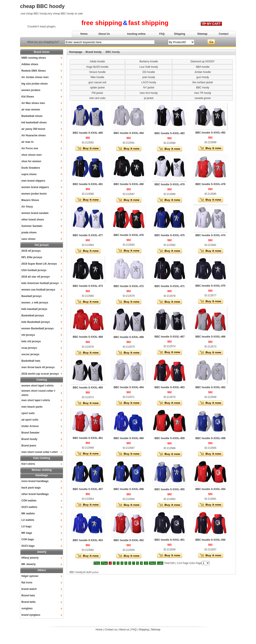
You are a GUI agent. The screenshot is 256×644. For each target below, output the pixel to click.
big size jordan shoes (35, 84)
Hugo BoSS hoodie (97, 67)
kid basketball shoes (34, 123)
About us (124, 630)
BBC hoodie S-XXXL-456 (129, 489)
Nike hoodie (97, 77)
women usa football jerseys (38, 290)
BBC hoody (203, 88)
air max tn (28, 142)
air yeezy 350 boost (33, 129)
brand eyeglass (31, 615)
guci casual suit (97, 82)
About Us (104, 34)
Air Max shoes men (33, 103)
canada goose (203, 98)
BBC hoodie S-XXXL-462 (210, 387)
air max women (31, 110)
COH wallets (29, 501)
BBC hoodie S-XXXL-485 (88, 133)
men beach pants (32, 407)
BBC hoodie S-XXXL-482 (210, 133)
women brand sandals (35, 213)
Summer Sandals (32, 226)
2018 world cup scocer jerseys (40, 374)
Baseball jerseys (32, 296)
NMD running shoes (34, 58)
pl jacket (149, 98)
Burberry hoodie (149, 61)
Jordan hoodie (203, 72)
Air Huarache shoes (34, 135)
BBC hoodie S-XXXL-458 (210, 438)
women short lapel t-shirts (37, 386)
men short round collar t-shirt (40, 452)
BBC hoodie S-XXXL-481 (88, 184)
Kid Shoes (28, 97)
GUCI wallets (29, 507)
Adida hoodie (97, 61)
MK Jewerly (28, 564)
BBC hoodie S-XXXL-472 (129, 286)
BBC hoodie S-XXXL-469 (88, 337)
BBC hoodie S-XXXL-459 (170, 438)
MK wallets (28, 514)
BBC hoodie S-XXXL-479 (170, 184)
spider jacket (97, 88)
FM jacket (97, 93)
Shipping (179, 34)
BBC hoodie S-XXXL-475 (170, 235)
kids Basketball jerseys (36, 322)
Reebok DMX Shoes (34, 71)
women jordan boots (34, 194)
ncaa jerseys (29, 348)
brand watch (29, 589)
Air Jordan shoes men (35, 77)
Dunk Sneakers (31, 168)
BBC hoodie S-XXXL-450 (210, 540)
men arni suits (97, 98)
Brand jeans (29, 446)
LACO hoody (149, 82)
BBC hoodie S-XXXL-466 (210, 337)
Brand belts (28, 602)
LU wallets (28, 520)
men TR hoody (203, 93)
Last (160, 563)
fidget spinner (30, 576)
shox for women (31, 161)
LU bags (26, 526)
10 (146, 563)
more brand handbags (35, 481)
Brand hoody (29, 439)
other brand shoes (33, 220)
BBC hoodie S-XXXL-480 (129, 184)
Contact (224, 34)
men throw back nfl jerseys (38, 367)
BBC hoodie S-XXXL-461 (88, 438)
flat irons (27, 583)
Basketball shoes (32, 116)
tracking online (136, 34)
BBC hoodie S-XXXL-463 (170, 387)
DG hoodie (149, 72)
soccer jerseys (30, 354)
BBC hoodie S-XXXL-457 (88, 489)
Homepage (76, 52)
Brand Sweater (30, 433)
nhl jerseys (28, 335)
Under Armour (30, 426)
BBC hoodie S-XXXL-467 (170, 337)
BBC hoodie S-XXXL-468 (129, 337)
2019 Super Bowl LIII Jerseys (39, 264)
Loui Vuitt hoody (149, 67)
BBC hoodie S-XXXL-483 (170, 133)
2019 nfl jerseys (31, 251)
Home (84, 34)
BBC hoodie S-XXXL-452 (129, 540)
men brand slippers (33, 181)
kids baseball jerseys (34, 309)
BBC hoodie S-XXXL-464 (129, 387)
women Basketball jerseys (37, 328)
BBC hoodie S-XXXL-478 (210, 184)
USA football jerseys (34, 270)
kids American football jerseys (40, 283)
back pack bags (31, 488)
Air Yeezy (27, 207)
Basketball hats (31, 361)
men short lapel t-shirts (36, 400)
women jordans (31, 90)
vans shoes (28, 239)
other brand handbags (35, 494)
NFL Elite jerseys (32, 257)
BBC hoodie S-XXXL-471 (170, 286)
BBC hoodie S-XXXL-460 (129, 438)
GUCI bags (28, 546)
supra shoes (29, 174)
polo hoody (149, 77)
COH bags (28, 539)
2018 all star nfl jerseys (36, 277)
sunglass (27, 608)
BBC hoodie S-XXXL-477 (88, 235)
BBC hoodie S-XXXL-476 (129, 235)
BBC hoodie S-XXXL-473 (88, 286)
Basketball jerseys (33, 316)
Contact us (111, 630)
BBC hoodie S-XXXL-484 (129, 133)
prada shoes (29, 232)
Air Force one (30, 148)
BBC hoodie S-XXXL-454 (210, 489)
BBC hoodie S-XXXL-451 (170, 540)
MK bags (27, 533)
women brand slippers (35, 187)
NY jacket (149, 88)
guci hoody (203, 77)
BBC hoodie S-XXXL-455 (170, 489)
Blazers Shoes (30, 200)
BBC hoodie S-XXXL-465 (88, 388)
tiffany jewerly (30, 558)
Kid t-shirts (28, 464)
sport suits (28, 413)
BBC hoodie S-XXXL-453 (88, 540)
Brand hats (28, 595)
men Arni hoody (149, 93)
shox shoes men (32, 155)
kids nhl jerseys (31, 341)
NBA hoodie (203, 67)
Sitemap (202, 34)
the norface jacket (203, 82)
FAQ (162, 34)
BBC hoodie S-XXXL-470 (210, 286)
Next (152, 563)
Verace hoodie (97, 72)
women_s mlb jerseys (35, 303)
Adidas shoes (30, 64)
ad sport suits (30, 420)
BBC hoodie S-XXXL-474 (210, 235)
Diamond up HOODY (203, 61)
